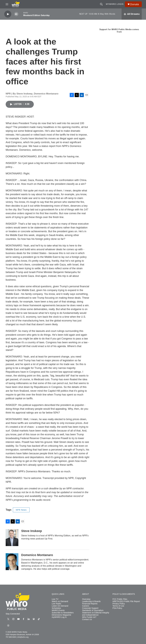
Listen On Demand (60, 606)
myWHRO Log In (59, 617)
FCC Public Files (120, 599)
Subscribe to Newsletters (63, 613)
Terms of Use (118, 606)
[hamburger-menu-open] (7, 4)
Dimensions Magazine (61, 615)
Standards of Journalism (93, 610)
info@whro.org (23, 637)
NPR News (21, 510)
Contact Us (87, 619)
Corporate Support (90, 608)
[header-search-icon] (101, 4)
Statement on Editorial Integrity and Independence (96, 614)
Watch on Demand (60, 601)
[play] (8, 14)
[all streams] (132, 14)
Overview (86, 599)
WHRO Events (58, 610)
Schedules (56, 608)
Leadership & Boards (91, 601)
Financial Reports (90, 604)
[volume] (16, 14)
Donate (135, 4)
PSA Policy (117, 608)
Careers (86, 606)
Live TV (55, 599)
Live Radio (56, 604)
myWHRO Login (115, 4)
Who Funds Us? (89, 617)
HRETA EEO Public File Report (126, 601)
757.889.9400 (11, 637)
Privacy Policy (119, 604)
